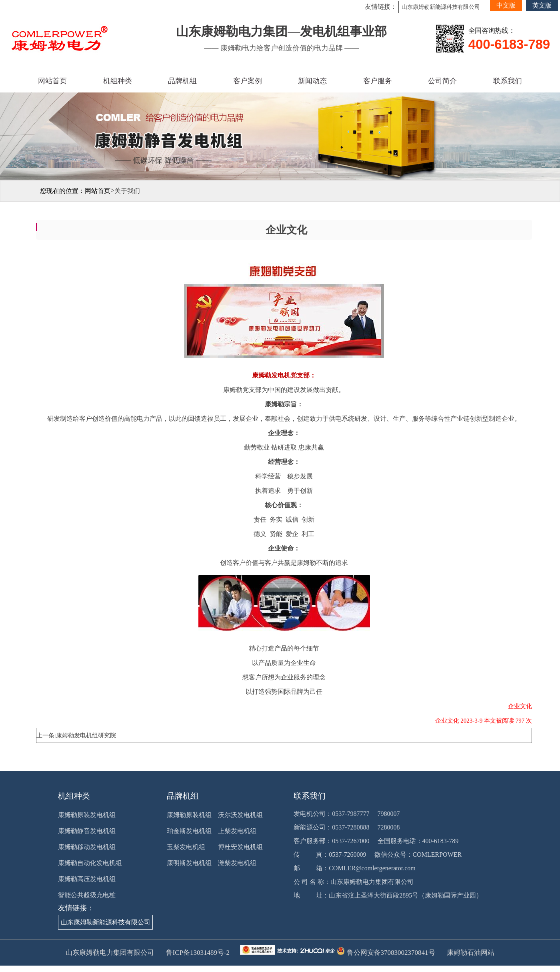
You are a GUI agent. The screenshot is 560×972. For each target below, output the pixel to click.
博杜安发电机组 (240, 847)
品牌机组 (182, 81)
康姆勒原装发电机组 (87, 815)
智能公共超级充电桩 (87, 895)
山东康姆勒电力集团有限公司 (372, 882)
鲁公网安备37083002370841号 (390, 953)
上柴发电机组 (237, 831)
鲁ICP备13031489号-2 (197, 953)
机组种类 (118, 81)
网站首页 (52, 81)
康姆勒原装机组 (189, 815)
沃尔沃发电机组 (240, 815)
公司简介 (442, 81)
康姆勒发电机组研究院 (86, 735)
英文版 (542, 5)
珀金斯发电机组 (189, 831)
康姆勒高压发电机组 (87, 879)
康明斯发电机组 (189, 863)
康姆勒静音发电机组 (87, 831)
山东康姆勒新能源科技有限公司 (441, 7)
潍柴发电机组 (237, 863)
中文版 (506, 5)
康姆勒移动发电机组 (87, 847)
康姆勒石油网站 (471, 953)
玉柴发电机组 (186, 847)
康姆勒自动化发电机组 (90, 863)
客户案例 (248, 81)
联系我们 (508, 81)
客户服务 (378, 81)
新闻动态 (312, 81)
